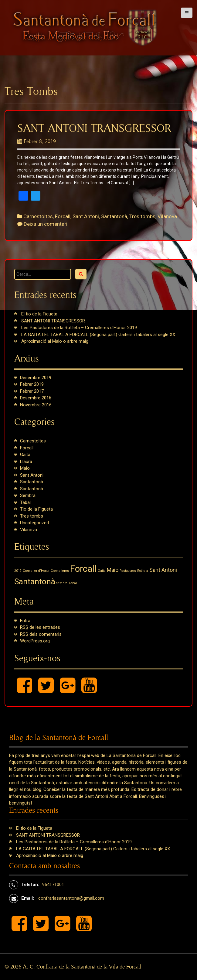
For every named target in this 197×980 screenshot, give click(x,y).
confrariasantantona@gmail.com (71, 898)
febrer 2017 (32, 391)
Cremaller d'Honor (36, 571)
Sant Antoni (86, 216)
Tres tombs (142, 216)
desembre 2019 (36, 378)
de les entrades (40, 627)
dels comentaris (41, 634)
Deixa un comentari (46, 224)
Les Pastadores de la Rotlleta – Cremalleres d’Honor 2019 (79, 328)
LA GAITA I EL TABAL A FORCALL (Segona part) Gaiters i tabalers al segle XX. (99, 335)
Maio (25, 468)
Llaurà (26, 462)
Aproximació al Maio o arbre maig (55, 341)
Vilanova (167, 216)
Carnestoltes (38, 216)
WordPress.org (35, 641)
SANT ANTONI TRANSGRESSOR (94, 128)
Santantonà (114, 216)
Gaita (25, 455)
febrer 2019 (32, 384)
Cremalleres (60, 571)
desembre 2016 (36, 398)
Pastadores (128, 571)
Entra (25, 621)
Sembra (28, 495)
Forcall (63, 216)
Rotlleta (143, 571)
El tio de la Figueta (39, 314)
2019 (18, 571)
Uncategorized (34, 523)
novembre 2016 (36, 405)
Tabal (25, 502)
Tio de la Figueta (36, 509)
